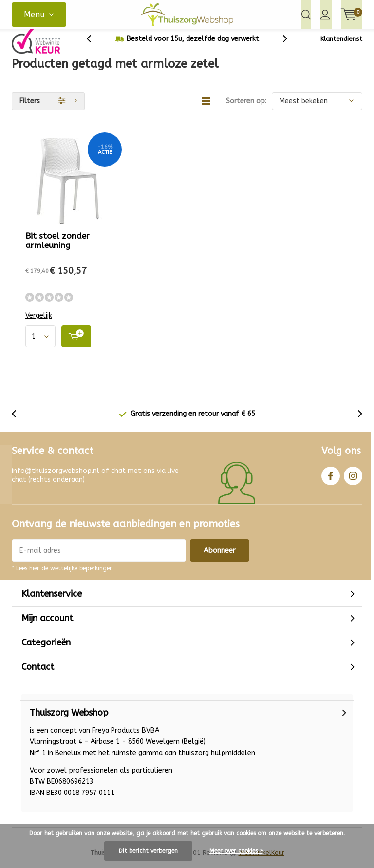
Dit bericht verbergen (148, 851)
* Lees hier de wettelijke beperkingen (62, 576)
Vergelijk (39, 323)
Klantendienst (341, 46)
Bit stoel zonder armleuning (57, 248)
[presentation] (94, 46)
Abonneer (220, 558)
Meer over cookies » (236, 851)
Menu (34, 14)
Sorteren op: (246, 108)
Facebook (331, 481)
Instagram (353, 481)
